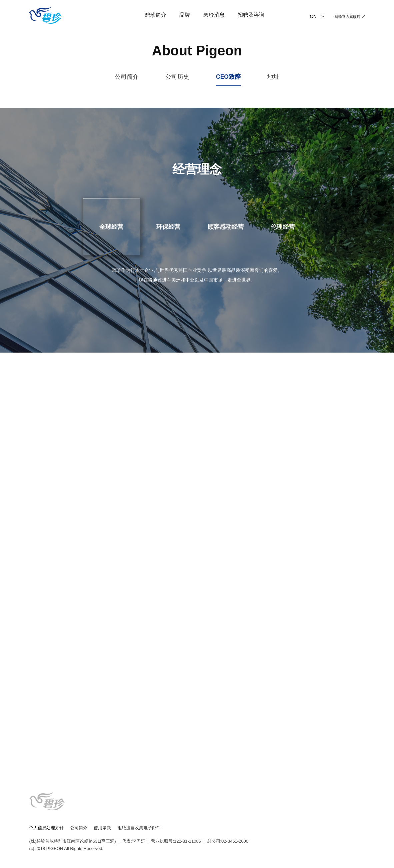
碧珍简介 (156, 15)
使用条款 (102, 828)
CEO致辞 (228, 77)
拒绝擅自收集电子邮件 (139, 828)
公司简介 (127, 77)
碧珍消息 (214, 15)
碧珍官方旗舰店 (350, 17)
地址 (273, 77)
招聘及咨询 (251, 15)
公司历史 (177, 77)
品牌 (185, 15)
